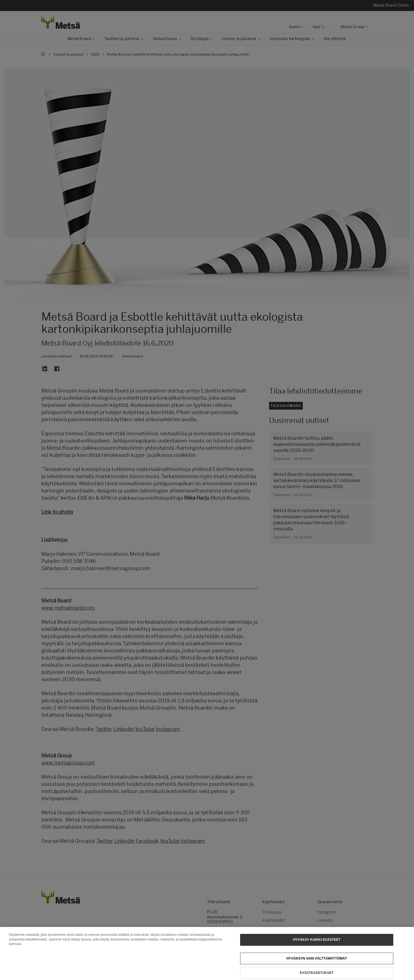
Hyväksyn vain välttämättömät (317, 965)
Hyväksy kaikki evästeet (317, 947)
